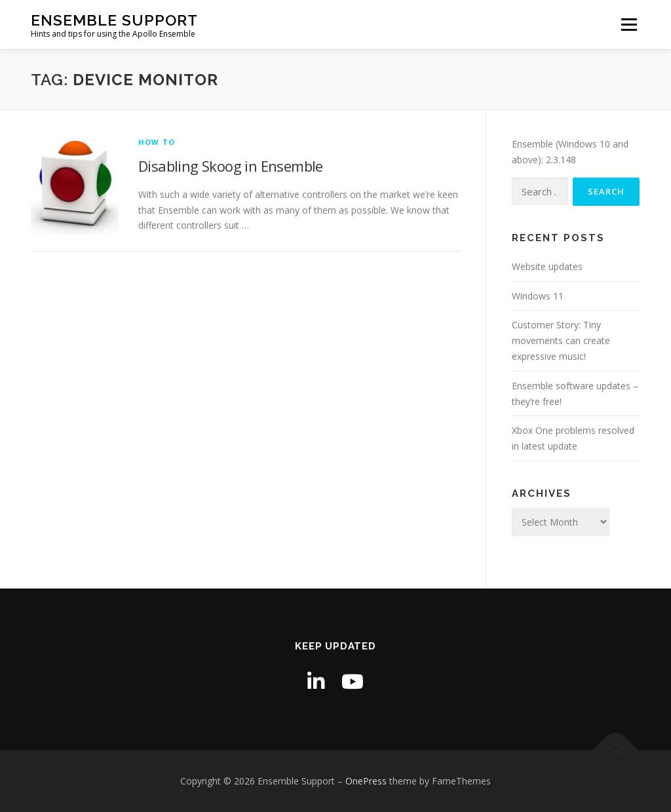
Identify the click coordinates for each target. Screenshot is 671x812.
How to (157, 142)
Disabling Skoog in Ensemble (231, 166)
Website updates (547, 266)
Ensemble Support (114, 20)
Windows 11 (538, 296)
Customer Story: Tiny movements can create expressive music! (561, 340)
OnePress (366, 781)
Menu (629, 25)
